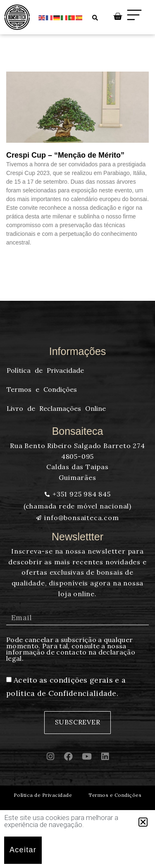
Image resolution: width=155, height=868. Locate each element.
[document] (77, 434)
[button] (143, 822)
